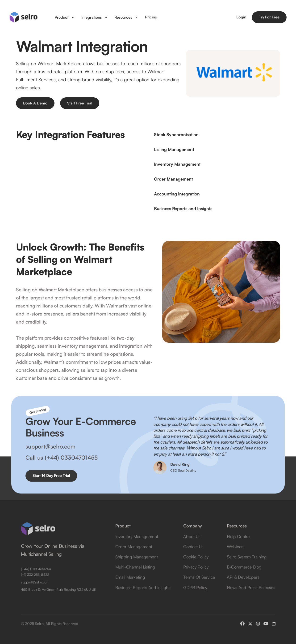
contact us (193, 554)
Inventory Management (137, 544)
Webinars (236, 554)
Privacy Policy (196, 575)
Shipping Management (137, 564)
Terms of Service (199, 585)
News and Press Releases (251, 595)
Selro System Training (247, 564)
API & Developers (243, 585)
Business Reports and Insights (143, 595)
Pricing (151, 17)
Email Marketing (130, 585)
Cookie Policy (196, 564)
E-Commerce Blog (244, 575)
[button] (65, 17)
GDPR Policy (195, 595)
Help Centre (238, 544)
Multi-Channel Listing (135, 575)
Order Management (134, 554)
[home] (24, 17)
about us (192, 544)
